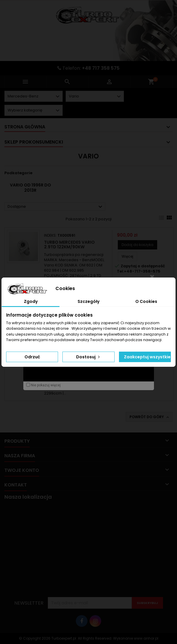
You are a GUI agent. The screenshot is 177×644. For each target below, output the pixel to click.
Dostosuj (88, 357)
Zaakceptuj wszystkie (147, 357)
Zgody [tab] (31, 301)
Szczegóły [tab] (88, 301)
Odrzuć (32, 357)
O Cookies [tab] (146, 301)
